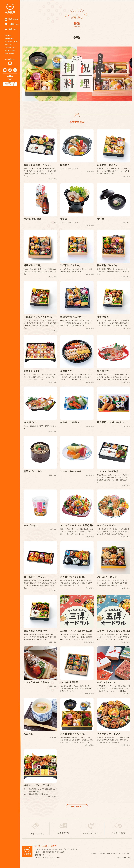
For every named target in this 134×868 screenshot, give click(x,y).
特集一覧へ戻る (77, 810)
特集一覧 (8, 35)
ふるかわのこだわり (12, 41)
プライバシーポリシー (125, 858)
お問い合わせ (9, 54)
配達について (9, 44)
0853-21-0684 (43, 862)
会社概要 (91, 858)
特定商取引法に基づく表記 (106, 858)
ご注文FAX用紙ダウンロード (10, 84)
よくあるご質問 (10, 50)
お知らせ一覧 (9, 38)
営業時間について (11, 47)
